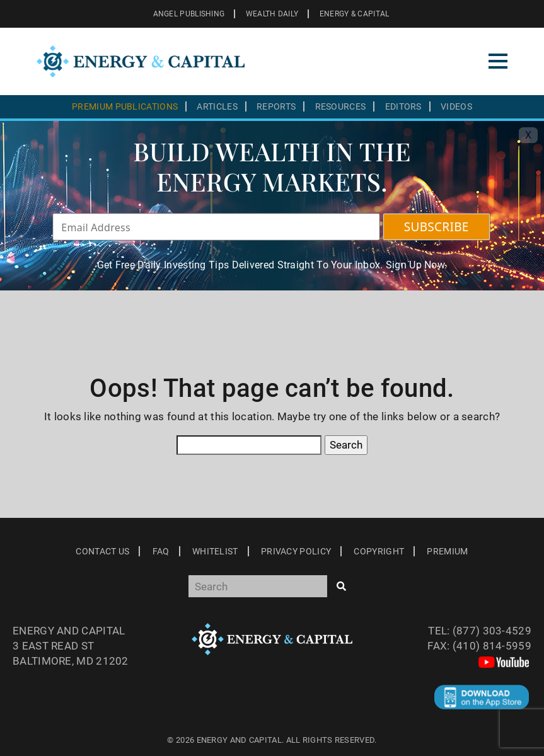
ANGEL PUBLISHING (189, 14)
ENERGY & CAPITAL (355, 14)
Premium (447, 551)
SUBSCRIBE (437, 227)
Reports (276, 106)
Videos (456, 106)
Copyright (379, 551)
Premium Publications (125, 106)
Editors (403, 106)
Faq (161, 551)
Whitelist (215, 551)
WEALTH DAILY (272, 14)
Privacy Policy (296, 551)
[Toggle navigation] (498, 61)
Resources (341, 106)
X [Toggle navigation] (528, 135)
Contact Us (102, 551)
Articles (217, 106)
